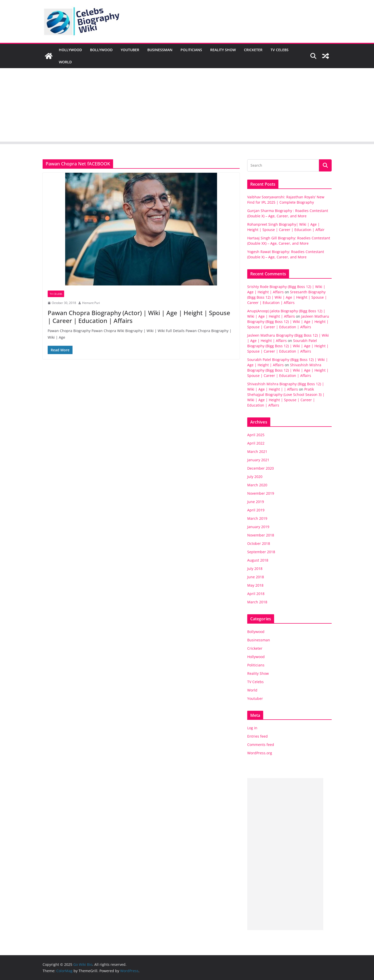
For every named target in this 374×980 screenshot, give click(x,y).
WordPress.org (260, 753)
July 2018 (255, 569)
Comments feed (261, 745)
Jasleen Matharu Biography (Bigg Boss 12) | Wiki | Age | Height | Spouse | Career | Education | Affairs (288, 322)
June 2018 (256, 577)
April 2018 (256, 594)
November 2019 (261, 493)
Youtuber (130, 50)
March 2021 (257, 451)
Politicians (191, 50)
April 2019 (256, 510)
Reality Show (223, 50)
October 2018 (259, 543)
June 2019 (256, 502)
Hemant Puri (91, 303)
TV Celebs (280, 50)
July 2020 (255, 477)
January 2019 (258, 527)
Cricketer (253, 50)
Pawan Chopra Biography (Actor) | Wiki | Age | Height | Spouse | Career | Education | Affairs (139, 317)
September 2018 (261, 552)
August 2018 (258, 560)
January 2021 (258, 460)
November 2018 (261, 535)
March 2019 (257, 518)
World (65, 62)
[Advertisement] (187, 106)
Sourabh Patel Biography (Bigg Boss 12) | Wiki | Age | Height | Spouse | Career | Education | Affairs (288, 346)
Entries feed (257, 736)
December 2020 (261, 468)
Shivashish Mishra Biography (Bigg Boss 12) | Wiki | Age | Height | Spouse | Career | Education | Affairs (288, 370)
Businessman (160, 50)
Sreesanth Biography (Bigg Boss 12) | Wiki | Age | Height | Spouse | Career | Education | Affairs (287, 297)
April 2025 (256, 435)
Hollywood (70, 50)
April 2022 (256, 443)
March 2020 (257, 485)
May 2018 (255, 585)
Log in (252, 728)
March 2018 (257, 602)
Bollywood (101, 50)
